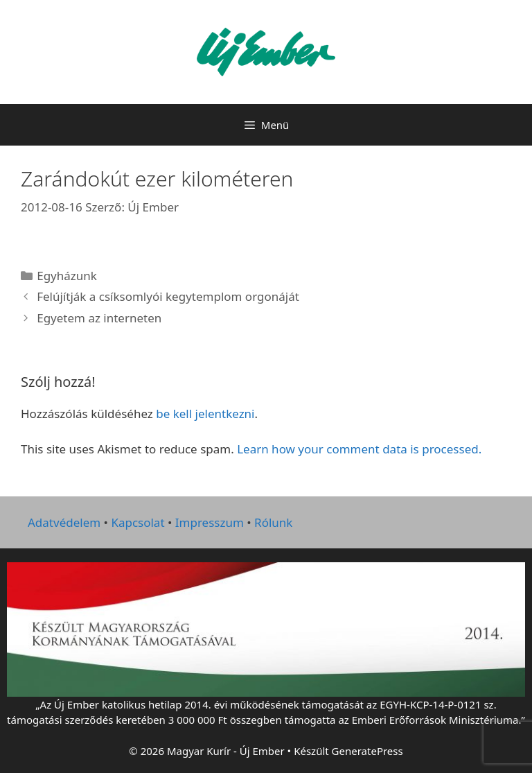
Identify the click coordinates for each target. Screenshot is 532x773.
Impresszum (210, 522)
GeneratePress (367, 751)
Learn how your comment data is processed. (359, 449)
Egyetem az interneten (99, 318)
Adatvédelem (64, 522)
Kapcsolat (138, 522)
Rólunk (273, 522)
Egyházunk (67, 276)
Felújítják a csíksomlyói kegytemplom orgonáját (168, 296)
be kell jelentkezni (205, 414)
